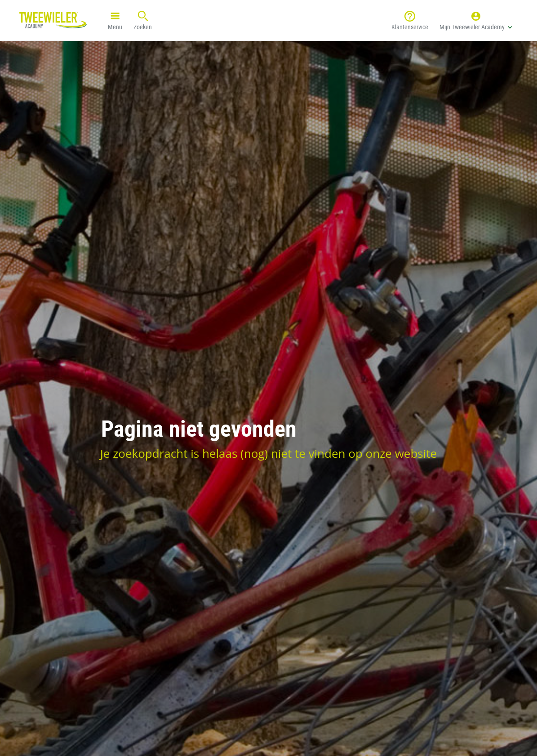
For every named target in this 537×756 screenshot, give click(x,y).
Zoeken (143, 20)
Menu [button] (115, 20)
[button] (476, 20)
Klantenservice (410, 20)
